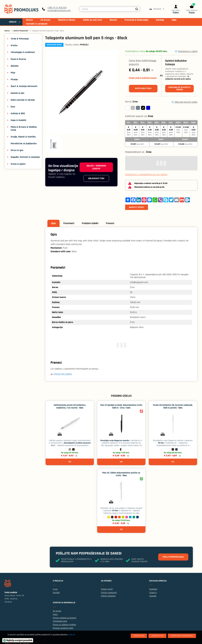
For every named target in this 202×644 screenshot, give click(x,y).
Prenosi (110, 223)
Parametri (69, 223)
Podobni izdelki (90, 223)
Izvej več (72, 635)
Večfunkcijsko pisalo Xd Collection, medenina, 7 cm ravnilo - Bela (70, 406)
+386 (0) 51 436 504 (57, 8)
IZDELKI (13, 22)
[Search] (137, 9)
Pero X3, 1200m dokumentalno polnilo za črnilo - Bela (121, 474)
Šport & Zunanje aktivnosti (24, 86)
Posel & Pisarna (18, 59)
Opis (53, 223)
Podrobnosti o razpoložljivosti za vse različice (146, 175)
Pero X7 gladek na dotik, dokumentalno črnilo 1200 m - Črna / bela (121, 406)
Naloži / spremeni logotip (96, 167)
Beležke (15, 66)
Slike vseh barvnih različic (186, 102)
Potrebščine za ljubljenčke (24, 144)
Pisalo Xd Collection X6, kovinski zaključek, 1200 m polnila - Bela (173, 406)
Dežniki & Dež (17, 93)
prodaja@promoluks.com (59, 10)
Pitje (13, 73)
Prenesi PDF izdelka (63, 374)
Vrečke (14, 45)
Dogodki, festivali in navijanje (25, 157)
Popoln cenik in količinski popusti (143, 78)
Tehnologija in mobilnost (23, 52)
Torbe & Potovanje (20, 39)
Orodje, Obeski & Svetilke (23, 137)
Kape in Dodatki (19, 120)
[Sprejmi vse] (139, 636)
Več (70, 462)
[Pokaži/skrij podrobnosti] (182, 636)
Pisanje (14, 79)
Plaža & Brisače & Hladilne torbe (24, 128)
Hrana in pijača (18, 164)
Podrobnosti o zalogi (188, 51)
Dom (13, 107)
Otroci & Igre (17, 150)
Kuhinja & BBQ (18, 113)
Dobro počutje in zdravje (23, 100)
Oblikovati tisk (96, 178)
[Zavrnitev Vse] (157, 636)
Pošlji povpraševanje (173, 557)
